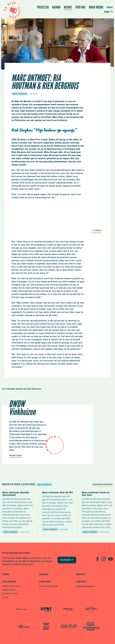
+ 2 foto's (96, 231)
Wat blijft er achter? (10, 594)
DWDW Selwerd (9, 590)
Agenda (56, 7)
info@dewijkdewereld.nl (86, 586)
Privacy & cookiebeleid (48, 586)
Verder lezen (15, 456)
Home (6, 574)
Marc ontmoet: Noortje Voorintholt (16, 494)
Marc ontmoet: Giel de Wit (57, 493)
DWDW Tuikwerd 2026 (11, 586)
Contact (110, 7)
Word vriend (96, 7)
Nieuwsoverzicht (103, 484)
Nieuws (68, 7)
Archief (5, 597)
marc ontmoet (20, 94)
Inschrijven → (67, 560)
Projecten (43, 7)
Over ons (80, 7)
